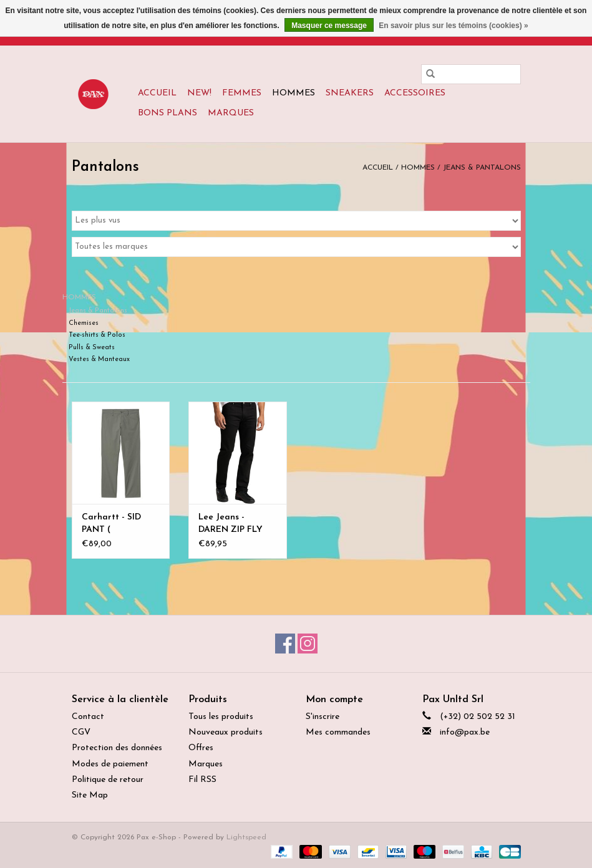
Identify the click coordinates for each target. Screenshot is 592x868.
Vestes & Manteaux (99, 359)
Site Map (90, 795)
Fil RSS (202, 780)
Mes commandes (338, 732)
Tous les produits (221, 717)
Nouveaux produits (226, 732)
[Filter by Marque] (296, 247)
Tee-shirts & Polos (97, 335)
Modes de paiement (110, 764)
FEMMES (242, 93)
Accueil (157, 93)
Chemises (84, 323)
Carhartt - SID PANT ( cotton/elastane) (117, 524)
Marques (231, 113)
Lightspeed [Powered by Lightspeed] (246, 837)
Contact (88, 717)
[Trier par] (296, 221)
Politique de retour (108, 780)
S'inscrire (323, 717)
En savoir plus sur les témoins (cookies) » (453, 26)
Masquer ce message (329, 26)
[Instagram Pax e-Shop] (308, 644)
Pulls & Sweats (92, 348)
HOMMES (294, 93)
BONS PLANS (167, 113)
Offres (201, 748)
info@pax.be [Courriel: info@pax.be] (465, 732)
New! (199, 93)
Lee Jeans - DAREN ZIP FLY (230, 523)
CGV (81, 732)
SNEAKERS (350, 93)
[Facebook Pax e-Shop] (285, 644)
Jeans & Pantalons (482, 168)
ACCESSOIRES (415, 93)
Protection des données (117, 748)
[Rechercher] (471, 74)
